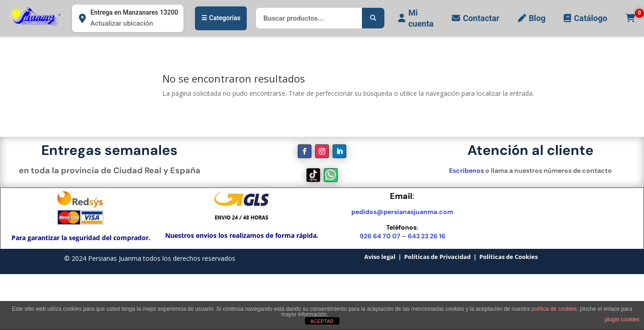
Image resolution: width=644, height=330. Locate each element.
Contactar (475, 18)
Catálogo (586, 18)
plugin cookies (622, 319)
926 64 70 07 (380, 236)
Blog (532, 18)
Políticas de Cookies (508, 257)
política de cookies (554, 309)
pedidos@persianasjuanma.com (402, 212)
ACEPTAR (322, 321)
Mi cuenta (416, 18)
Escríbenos (466, 170)
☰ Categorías (221, 18)
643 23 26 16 (427, 236)
